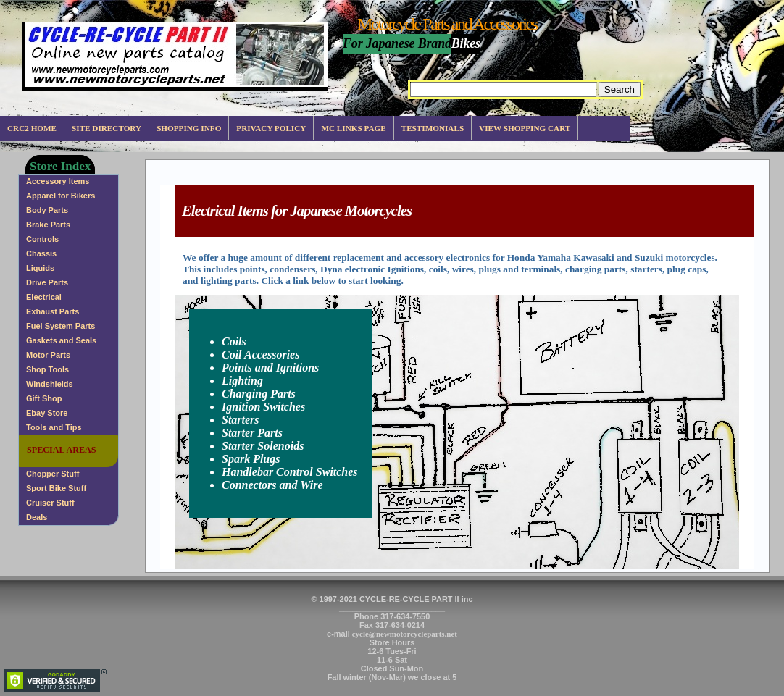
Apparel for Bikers (61, 196)
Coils (234, 341)
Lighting (242, 381)
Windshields (50, 384)
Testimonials (433, 128)
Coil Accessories (260, 355)
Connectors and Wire (272, 485)
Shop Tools (47, 369)
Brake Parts (48, 225)
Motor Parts (48, 355)
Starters (241, 420)
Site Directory (107, 128)
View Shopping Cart (525, 128)
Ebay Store (47, 413)
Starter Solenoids (263, 446)
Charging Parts (259, 394)
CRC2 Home (32, 128)
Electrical (44, 297)
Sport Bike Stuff (56, 488)
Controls (42, 239)
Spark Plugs (251, 459)
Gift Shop (44, 398)
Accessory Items (58, 181)
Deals (37, 517)
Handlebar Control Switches (290, 472)
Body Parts (47, 210)
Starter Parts (252, 433)
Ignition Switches (263, 407)
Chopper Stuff (53, 474)
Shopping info (189, 128)
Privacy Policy (271, 128)
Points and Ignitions (270, 368)
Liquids (40, 268)
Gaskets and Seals (61, 340)
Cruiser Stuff (50, 503)
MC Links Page (353, 128)
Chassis (41, 253)
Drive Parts (47, 282)
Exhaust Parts (53, 311)
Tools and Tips (54, 427)
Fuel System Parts (61, 326)
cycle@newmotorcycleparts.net (405, 634)
